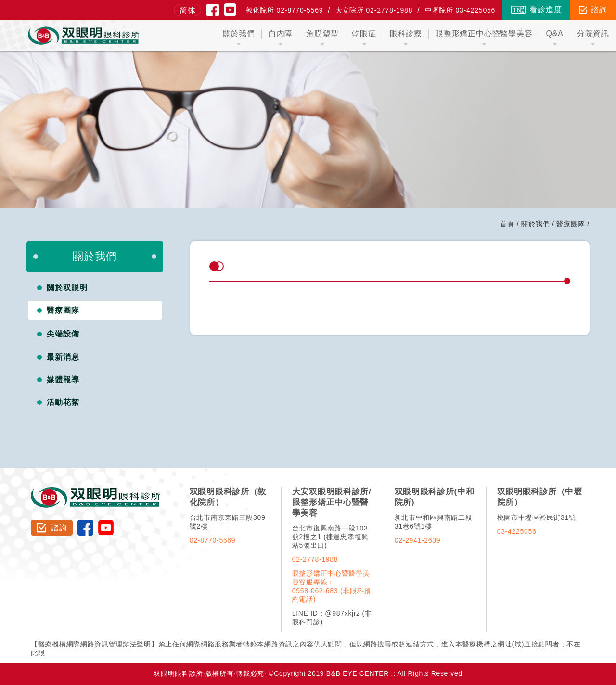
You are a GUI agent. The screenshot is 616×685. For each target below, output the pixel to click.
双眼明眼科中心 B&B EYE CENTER (84, 36)
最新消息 (63, 357)
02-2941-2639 (418, 540)
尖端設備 (63, 334)
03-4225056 (517, 531)
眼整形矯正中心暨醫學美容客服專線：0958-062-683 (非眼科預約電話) (332, 586)
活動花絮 (63, 402)
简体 (188, 10)
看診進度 (536, 10)
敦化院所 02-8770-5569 (285, 10)
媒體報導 (63, 380)
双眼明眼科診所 (96, 491)
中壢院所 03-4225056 (460, 10)
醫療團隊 (571, 224)
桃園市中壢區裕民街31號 (537, 517)
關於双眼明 (67, 288)
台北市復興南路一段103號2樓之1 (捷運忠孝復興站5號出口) (330, 537)
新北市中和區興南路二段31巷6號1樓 (434, 522)
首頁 (507, 224)
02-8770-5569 (213, 540)
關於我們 (535, 224)
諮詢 (593, 10)
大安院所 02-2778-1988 (374, 10)
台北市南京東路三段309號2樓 (228, 522)
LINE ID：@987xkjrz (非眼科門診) (332, 618)
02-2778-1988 (315, 559)
